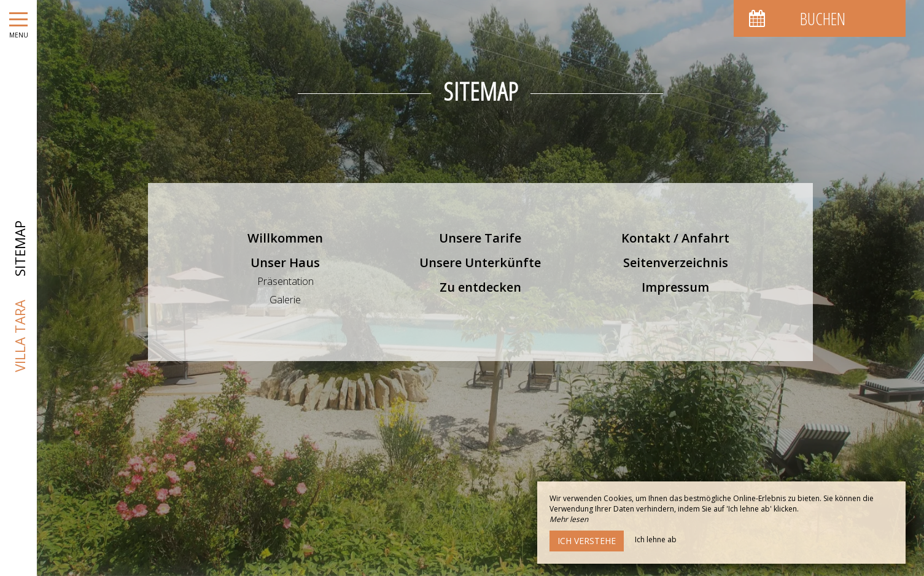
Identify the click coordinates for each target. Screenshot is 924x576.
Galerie (285, 300)
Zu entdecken (480, 287)
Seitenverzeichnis (676, 263)
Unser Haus (285, 263)
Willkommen (285, 238)
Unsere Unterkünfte (480, 263)
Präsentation (285, 281)
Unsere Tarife (480, 238)
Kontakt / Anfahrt (675, 238)
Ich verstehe (587, 541)
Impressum (675, 287)
